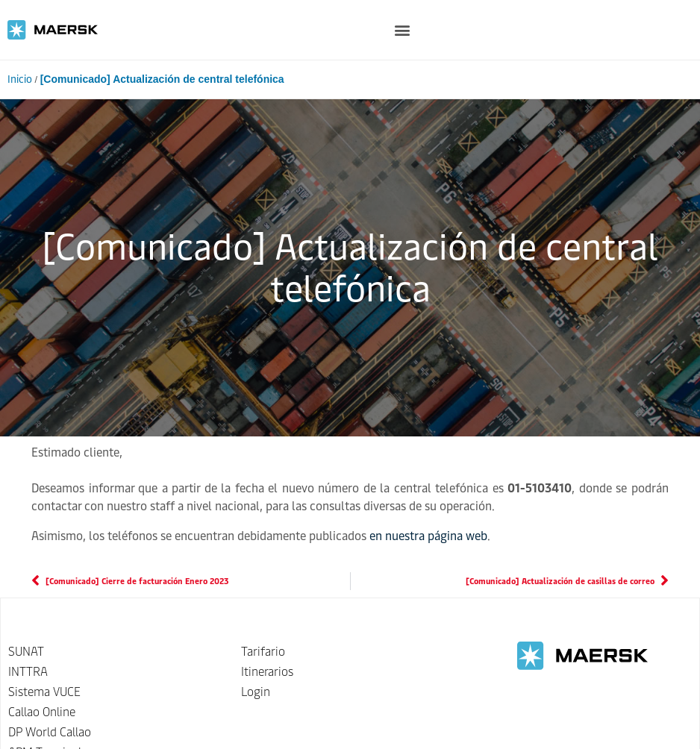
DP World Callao (50, 732)
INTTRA (28, 672)
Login (256, 692)
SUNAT (26, 652)
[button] (403, 30)
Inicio (20, 79)
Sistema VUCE (44, 692)
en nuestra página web (428, 536)
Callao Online (42, 712)
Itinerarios (267, 672)
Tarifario (263, 652)
